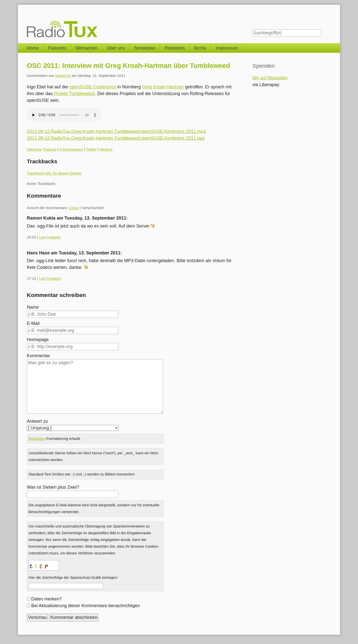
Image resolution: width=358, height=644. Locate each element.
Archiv (200, 48)
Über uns (116, 48)
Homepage (38, 340)
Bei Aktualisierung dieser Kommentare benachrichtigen (86, 606)
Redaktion (175, 48)
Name (33, 307)
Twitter (91, 149)
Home (33, 48)
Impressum (227, 48)
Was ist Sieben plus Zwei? (53, 487)
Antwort (54, 237)
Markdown (37, 439)
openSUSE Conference (93, 87)
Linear (74, 208)
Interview (34, 149)
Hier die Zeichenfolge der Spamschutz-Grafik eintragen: (73, 578)
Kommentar (38, 356)
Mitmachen (87, 48)
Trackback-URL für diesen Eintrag (54, 173)
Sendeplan (145, 48)
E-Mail (33, 323)
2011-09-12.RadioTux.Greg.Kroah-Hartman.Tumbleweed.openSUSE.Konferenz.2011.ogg (116, 138)
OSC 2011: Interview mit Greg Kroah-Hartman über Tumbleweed (128, 66)
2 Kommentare (71, 149)
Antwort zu (37, 421)
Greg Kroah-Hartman (163, 87)
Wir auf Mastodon (270, 78)
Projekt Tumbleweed (74, 94)
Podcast (50, 149)
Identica (106, 149)
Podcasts (57, 48)
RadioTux (63, 76)
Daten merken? (47, 599)
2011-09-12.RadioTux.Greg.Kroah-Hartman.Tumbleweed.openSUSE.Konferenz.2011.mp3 (116, 131)
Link (42, 237)
